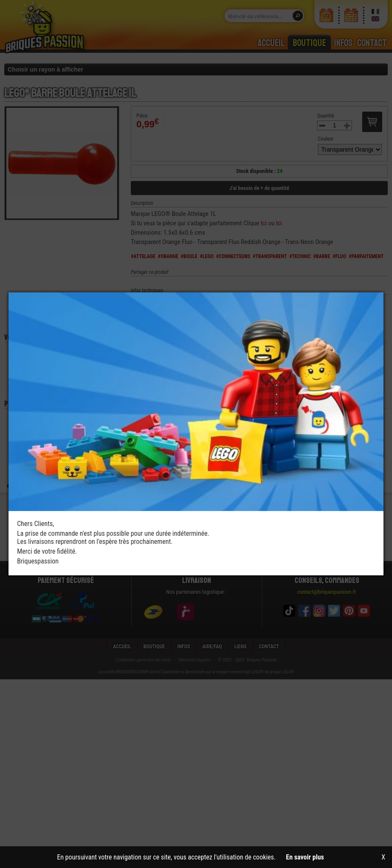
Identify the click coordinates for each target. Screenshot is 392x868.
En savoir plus (305, 857)
